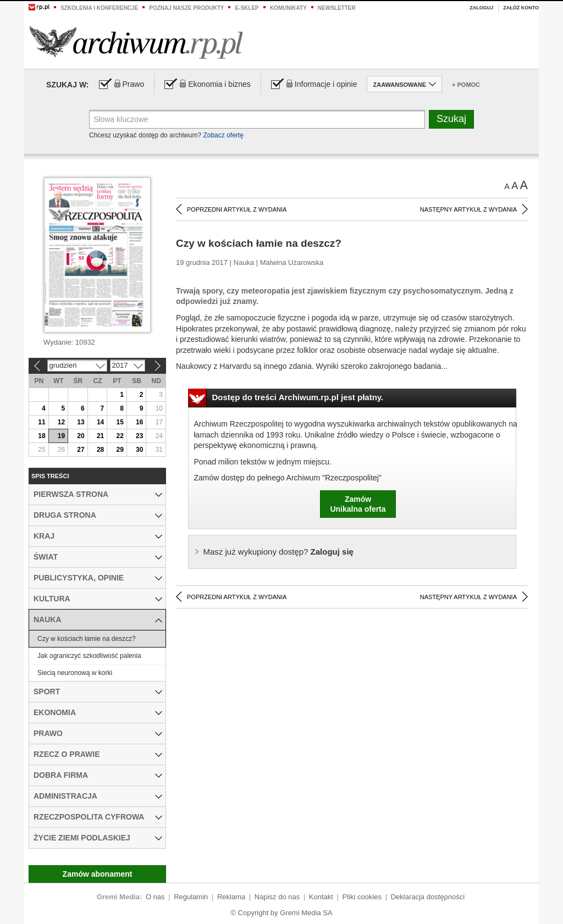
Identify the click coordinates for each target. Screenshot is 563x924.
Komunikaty (288, 8)
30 (139, 450)
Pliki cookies (362, 897)
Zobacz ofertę (223, 135)
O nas (155, 897)
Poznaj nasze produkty (186, 8)
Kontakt (321, 897)
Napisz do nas (277, 897)
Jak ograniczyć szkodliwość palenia (89, 656)
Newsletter (337, 8)
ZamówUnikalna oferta (358, 504)
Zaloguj (481, 8)
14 (100, 422)
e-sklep (247, 8)
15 (120, 422)
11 (42, 422)
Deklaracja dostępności (428, 897)
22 (120, 436)
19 (61, 436)
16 (139, 422)
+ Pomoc (466, 85)
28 (100, 450)
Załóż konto (521, 8)
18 (42, 436)
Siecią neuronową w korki (75, 673)
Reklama (231, 897)
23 (139, 436)
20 (81, 436)
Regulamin (191, 897)
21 (100, 436)
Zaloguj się (278, 552)
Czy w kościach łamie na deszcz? (87, 639)
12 (61, 422)
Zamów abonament (98, 874)
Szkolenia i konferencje (99, 8)
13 (81, 422)
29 (120, 450)
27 (81, 450)
